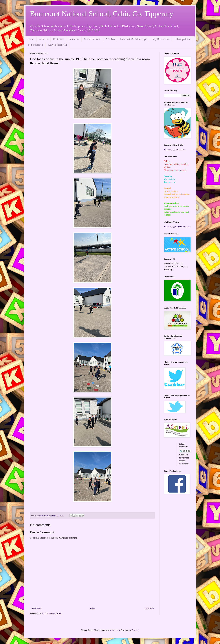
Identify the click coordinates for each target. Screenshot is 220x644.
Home (31, 39)
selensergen (115, 630)
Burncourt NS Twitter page (133, 39)
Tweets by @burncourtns (175, 149)
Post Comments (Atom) (52, 614)
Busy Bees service (160, 39)
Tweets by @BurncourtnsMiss (177, 227)
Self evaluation (35, 45)
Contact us (58, 39)
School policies (182, 39)
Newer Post (36, 608)
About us (44, 39)
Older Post (149, 608)
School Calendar (92, 39)
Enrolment (74, 39)
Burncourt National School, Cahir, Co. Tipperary (102, 14)
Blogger (135, 630)
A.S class (110, 39)
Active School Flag (57, 45)
